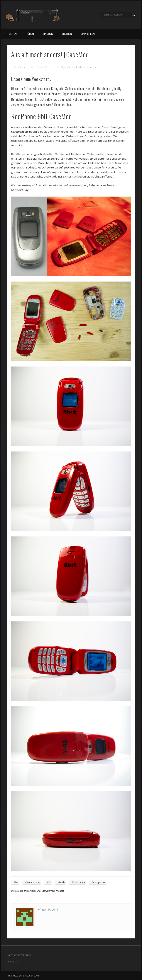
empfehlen (88, 34)
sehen (13, 34)
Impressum (13, 962)
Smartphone (99, 882)
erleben (67, 34)
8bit (16, 882)
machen (48, 34)
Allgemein (66, 67)
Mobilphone (78, 882)
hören (30, 34)
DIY (49, 882)
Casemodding (33, 882)
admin (22, 67)
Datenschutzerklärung (19, 955)
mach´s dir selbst (80, 67)
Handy (61, 882)
